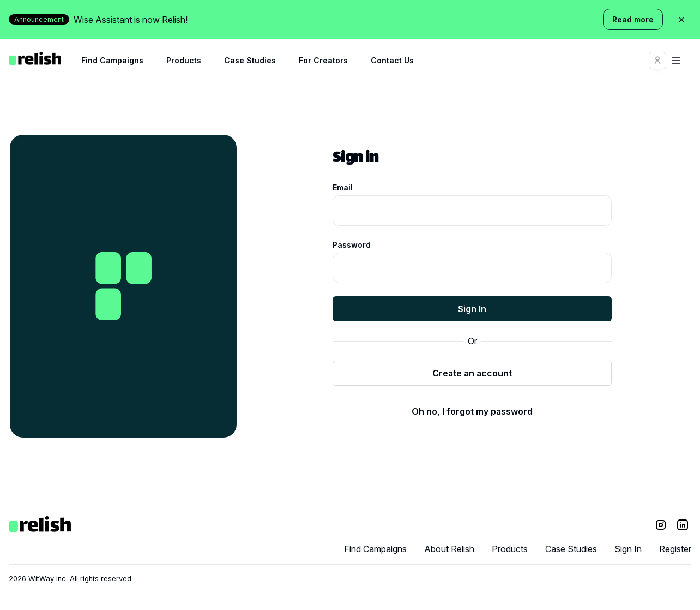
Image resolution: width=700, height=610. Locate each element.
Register (675, 549)
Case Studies (250, 60)
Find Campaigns (112, 60)
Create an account (472, 373)
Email (343, 187)
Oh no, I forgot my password (472, 411)
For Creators (323, 60)
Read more (633, 19)
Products (184, 60)
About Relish (449, 549)
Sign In (472, 309)
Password (352, 245)
